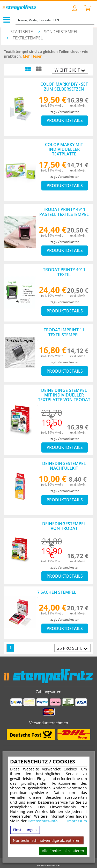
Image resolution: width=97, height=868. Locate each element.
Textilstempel (28, 38)
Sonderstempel (61, 32)
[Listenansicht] (28, 69)
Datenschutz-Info (43, 821)
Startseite (22, 32)
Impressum (77, 821)
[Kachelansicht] (39, 69)
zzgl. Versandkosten (65, 112)
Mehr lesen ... (35, 56)
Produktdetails (65, 120)
